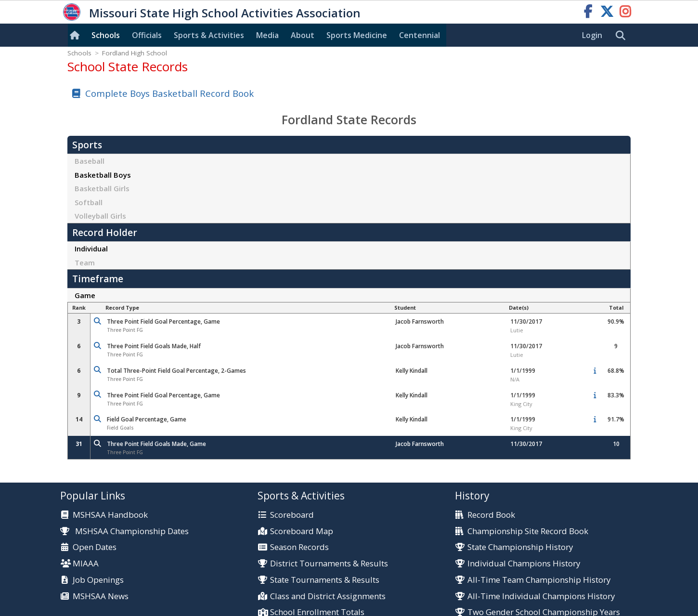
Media (267, 35)
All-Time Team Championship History (539, 580)
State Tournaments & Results (325, 580)
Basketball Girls (102, 188)
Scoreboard (292, 515)
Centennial (420, 35)
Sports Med (357, 35)
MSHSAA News (101, 596)
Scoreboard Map (302, 531)
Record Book (491, 515)
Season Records (299, 547)
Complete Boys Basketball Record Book (169, 93)
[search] (623, 36)
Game (85, 295)
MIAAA (86, 564)
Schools (106, 35)
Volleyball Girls (100, 216)
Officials (147, 35)
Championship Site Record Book (528, 531)
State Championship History (520, 547)
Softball (89, 202)
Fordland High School (135, 53)
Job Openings (98, 580)
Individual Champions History (524, 564)
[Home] (77, 35)
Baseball (90, 161)
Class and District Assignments (328, 596)
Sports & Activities (209, 35)
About (303, 35)
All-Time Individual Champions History (541, 596)
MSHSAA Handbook (110, 515)
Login (592, 35)
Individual (91, 249)
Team (85, 262)
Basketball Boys (103, 175)
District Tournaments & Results (329, 564)
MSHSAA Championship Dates (124, 531)
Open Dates (95, 547)
